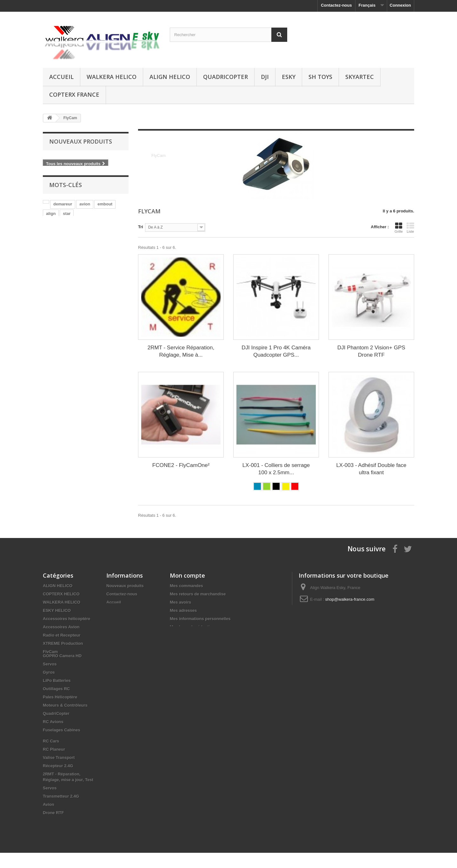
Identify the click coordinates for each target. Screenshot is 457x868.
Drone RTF (53, 828)
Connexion (400, 5)
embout (105, 203)
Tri (141, 227)
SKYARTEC (360, 77)
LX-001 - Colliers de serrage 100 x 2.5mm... (276, 469)
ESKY (289, 77)
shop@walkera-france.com (350, 599)
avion (85, 203)
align (51, 213)
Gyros (49, 687)
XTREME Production (63, 643)
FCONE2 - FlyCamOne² (181, 465)
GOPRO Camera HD (62, 671)
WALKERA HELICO (112, 77)
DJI (265, 77)
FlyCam (50, 652)
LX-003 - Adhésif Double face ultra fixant (371, 469)
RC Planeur (54, 764)
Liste (410, 228)
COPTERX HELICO (61, 594)
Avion (49, 820)
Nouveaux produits (81, 141)
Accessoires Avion (61, 627)
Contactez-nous (336, 5)
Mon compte (187, 575)
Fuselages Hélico (60, 660)
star (67, 213)
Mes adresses (183, 610)
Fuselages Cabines (62, 745)
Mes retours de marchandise (198, 594)
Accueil (61, 77)
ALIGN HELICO (170, 77)
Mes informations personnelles (200, 619)
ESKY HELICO (57, 610)
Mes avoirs (180, 602)
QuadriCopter (225, 77)
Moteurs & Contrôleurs (65, 720)
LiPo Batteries (57, 696)
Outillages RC (56, 704)
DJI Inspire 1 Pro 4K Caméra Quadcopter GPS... (276, 351)
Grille (399, 228)
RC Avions (53, 737)
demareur (63, 203)
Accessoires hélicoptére (67, 619)
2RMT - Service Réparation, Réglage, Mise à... (181, 351)
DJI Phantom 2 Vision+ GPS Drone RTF (371, 351)
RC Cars (51, 756)
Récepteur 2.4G (58, 781)
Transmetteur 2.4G (61, 811)
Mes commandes (186, 586)
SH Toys (320, 77)
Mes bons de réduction (192, 627)
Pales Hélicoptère (60, 712)
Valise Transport (59, 773)
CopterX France (74, 94)
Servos (50, 679)
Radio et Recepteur (62, 635)
